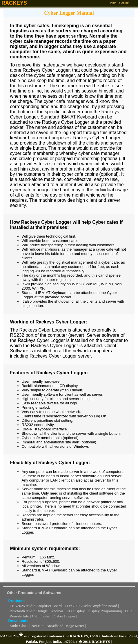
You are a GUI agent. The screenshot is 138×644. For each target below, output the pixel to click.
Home (113, 3)
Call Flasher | (42, 616)
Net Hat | (38, 626)
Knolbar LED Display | (68, 611)
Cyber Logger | (65, 616)
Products (17, 601)
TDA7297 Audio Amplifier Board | (92, 606)
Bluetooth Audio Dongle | (29, 611)
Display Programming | (106, 611)
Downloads (18, 621)
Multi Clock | (20, 626)
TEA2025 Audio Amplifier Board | (37, 606)
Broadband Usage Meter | (66, 626)
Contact (124, 3)
